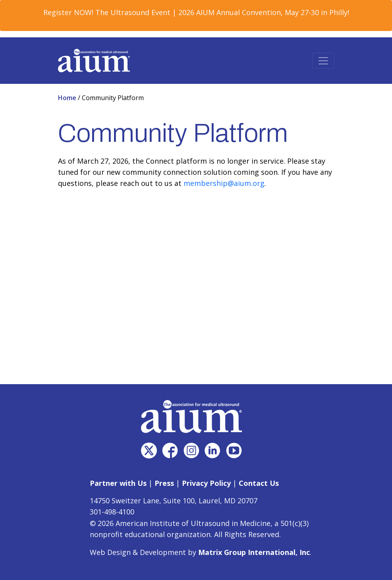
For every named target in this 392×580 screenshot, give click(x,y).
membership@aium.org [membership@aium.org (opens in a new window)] (224, 183)
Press (164, 483)
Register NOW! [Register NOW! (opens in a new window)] (68, 12)
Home (68, 98)
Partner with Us (118, 483)
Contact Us (259, 483)
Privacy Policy (206, 483)
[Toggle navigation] (323, 61)
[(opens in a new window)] (149, 450)
